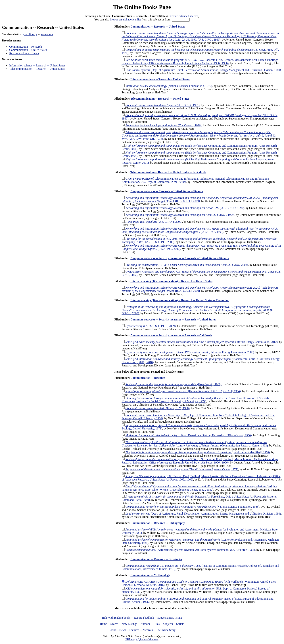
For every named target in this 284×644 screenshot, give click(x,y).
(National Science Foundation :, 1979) (169, 86)
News (123, 630)
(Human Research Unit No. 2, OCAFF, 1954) (183, 391)
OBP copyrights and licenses (142, 639)
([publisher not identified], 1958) (198, 452)
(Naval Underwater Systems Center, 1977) (182, 469)
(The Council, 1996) (163, 125)
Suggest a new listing (170, 618)
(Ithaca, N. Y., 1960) (157, 408)
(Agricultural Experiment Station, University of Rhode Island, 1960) (188, 435)
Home (104, 624)
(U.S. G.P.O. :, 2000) (154, 222)
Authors (145, 624)
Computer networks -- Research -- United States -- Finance (167, 191)
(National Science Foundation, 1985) (192, 507)
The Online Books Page (142, 7)
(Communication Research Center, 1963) (195, 444)
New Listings (130, 624)
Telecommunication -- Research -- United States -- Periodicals (168, 172)
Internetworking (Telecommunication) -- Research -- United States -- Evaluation (180, 300)
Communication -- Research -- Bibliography (158, 523)
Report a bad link (144, 618)
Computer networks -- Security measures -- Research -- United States (173, 319)
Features (134, 630)
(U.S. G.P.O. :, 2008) (199, 310)
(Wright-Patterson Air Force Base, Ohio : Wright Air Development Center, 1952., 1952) (199, 488)
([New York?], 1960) (173, 384)
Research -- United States (24, 53)
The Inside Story (166, 630)
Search (114, 624)
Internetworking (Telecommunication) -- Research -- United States (171, 281)
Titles (156, 624)
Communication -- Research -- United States (158, 27)
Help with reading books (116, 618)
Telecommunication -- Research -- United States (37, 69)
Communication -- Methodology (150, 575)
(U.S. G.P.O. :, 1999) (185, 208)
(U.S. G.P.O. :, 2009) (150, 326)
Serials (180, 624)
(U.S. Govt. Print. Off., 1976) (199, 136)
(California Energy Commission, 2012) (201, 342)
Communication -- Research (26, 47)
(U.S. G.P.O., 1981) (162, 105)
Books (112, 630)
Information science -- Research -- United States (37, 65)
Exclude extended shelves (183, 16)
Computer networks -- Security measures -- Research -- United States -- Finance (180, 258)
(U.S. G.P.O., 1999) (200, 230)
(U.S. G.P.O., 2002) (187, 265)
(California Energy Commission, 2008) (190, 352)
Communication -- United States (28, 50)
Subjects (168, 624)
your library (30, 34)
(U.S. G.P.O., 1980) (201, 36)
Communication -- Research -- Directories (156, 559)
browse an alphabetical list (125, 19)
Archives (148, 630)
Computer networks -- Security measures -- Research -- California (171, 335)
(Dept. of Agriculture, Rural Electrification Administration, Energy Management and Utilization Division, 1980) (203, 70)
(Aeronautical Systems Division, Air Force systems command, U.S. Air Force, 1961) (190, 550)
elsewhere (47, 34)
